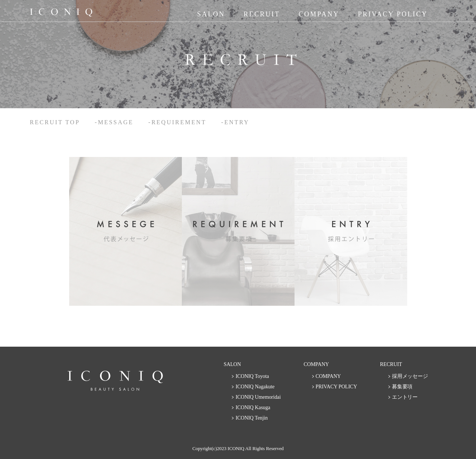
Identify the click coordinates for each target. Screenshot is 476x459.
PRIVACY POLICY (393, 14)
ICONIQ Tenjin (252, 418)
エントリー (405, 397)
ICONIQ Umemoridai (258, 397)
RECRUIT (262, 14)
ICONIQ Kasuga (253, 407)
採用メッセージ (410, 376)
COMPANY (319, 14)
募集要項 (402, 387)
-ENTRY (235, 122)
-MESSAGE (114, 122)
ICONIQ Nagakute (255, 387)
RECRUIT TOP (55, 122)
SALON (211, 14)
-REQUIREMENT (177, 122)
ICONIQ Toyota (252, 376)
